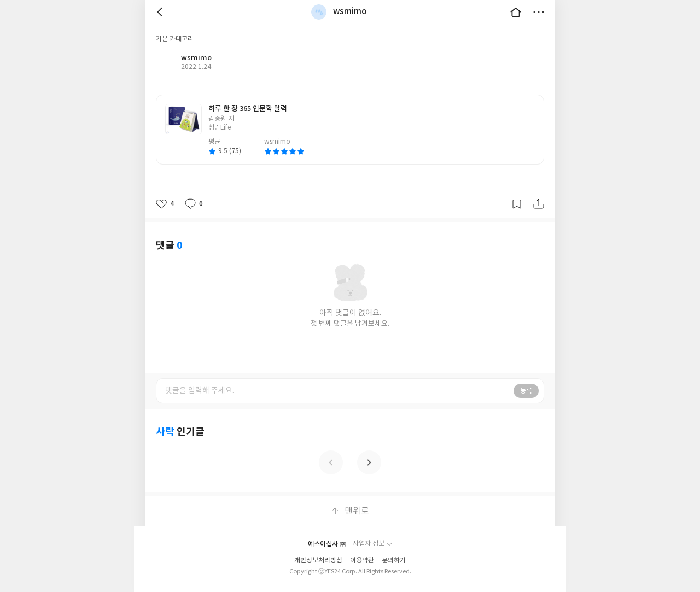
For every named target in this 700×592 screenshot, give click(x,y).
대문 (516, 12)
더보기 (539, 12)
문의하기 (394, 561)
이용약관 (362, 561)
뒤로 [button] (161, 12)
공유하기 (539, 204)
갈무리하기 (517, 204)
